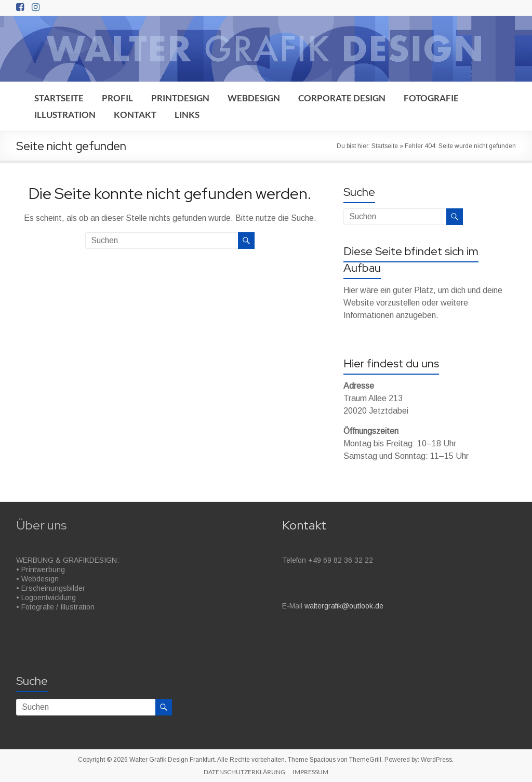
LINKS (187, 115)
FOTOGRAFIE (431, 98)
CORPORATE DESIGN (342, 98)
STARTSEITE (59, 98)
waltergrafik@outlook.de (344, 606)
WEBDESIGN (254, 98)
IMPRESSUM (310, 772)
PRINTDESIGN (180, 98)
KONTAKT (135, 115)
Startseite (385, 146)
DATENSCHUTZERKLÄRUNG (244, 772)
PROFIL (117, 98)
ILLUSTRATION (65, 115)
